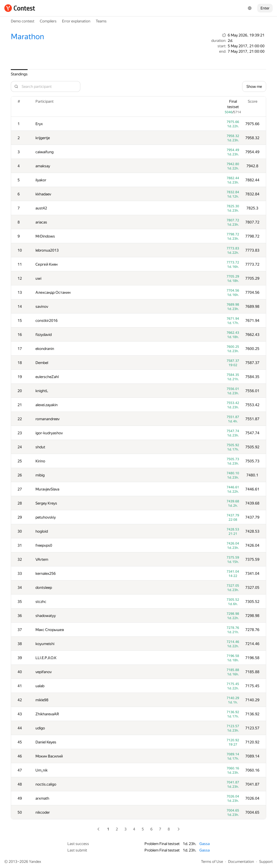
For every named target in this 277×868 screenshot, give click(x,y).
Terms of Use (212, 862)
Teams (101, 21)
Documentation (241, 862)
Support (266, 862)
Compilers (48, 21)
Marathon (27, 37)
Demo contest (23, 21)
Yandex (35, 862)
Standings (19, 74)
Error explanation (76, 21)
